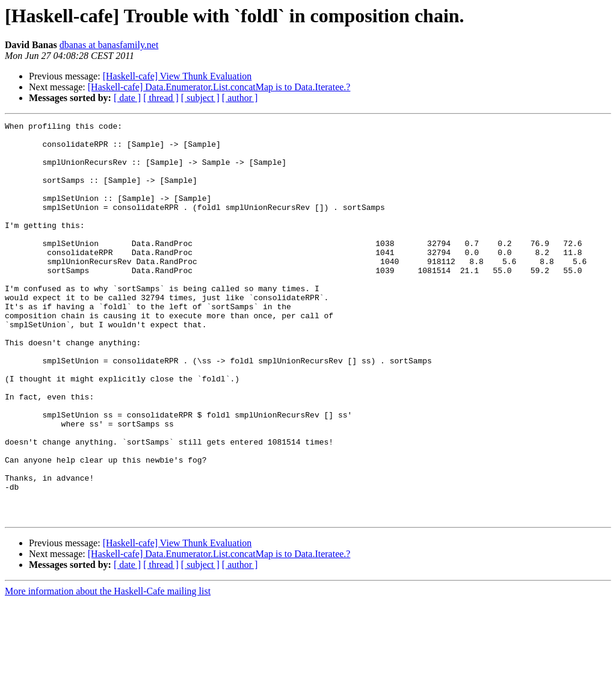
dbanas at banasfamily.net (109, 45)
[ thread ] (161, 98)
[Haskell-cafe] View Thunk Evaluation (177, 76)
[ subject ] (200, 98)
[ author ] (240, 98)
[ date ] (127, 98)
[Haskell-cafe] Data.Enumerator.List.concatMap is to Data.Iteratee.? (219, 87)
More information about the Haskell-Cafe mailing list (108, 670)
